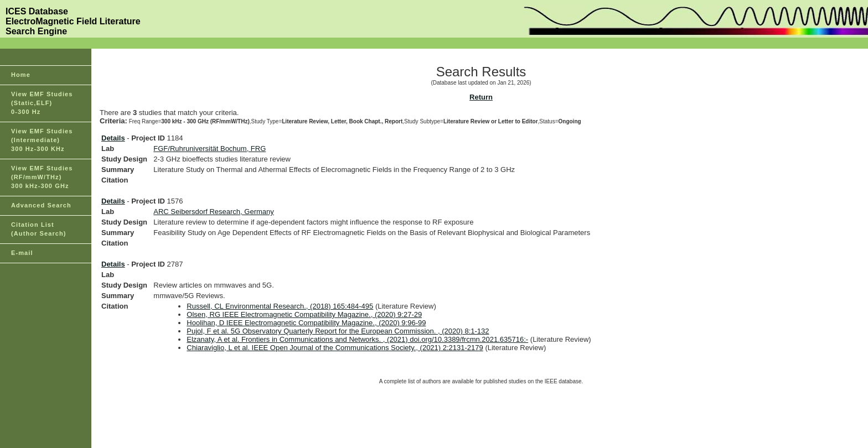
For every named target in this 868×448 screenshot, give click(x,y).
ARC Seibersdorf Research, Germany (213, 212)
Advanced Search (41, 205)
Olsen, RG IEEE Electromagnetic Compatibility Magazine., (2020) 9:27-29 (304, 314)
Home (21, 75)
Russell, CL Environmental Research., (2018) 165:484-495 (280, 306)
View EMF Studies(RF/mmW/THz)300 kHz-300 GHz (42, 177)
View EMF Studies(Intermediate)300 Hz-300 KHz (42, 140)
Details (113, 138)
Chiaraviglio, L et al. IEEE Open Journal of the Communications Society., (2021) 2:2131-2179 (335, 348)
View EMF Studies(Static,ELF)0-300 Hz (42, 103)
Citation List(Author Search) (39, 229)
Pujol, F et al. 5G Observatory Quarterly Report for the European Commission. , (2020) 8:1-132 (338, 331)
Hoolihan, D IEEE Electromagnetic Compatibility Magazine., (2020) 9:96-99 (306, 323)
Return (481, 97)
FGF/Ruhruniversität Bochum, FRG (210, 149)
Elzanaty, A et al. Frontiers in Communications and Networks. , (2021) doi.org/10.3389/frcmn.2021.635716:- (357, 339)
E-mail (22, 253)
